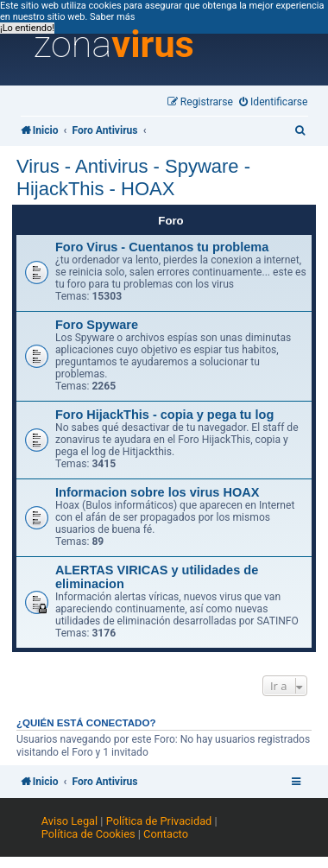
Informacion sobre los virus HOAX (157, 492)
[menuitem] (274, 102)
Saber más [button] (112, 17)
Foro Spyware (97, 325)
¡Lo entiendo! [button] (27, 28)
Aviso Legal (69, 821)
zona (114, 45)
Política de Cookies (88, 834)
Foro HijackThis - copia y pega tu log (164, 415)
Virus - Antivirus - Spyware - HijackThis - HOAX (133, 177)
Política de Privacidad (159, 821)
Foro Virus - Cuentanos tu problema (162, 247)
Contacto (166, 834)
